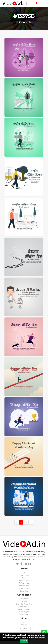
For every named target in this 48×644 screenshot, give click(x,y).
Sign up (24, 625)
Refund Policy (24, 583)
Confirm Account (24, 586)
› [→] (31, 522)
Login (24, 622)
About (24, 578)
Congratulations (24, 609)
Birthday (24, 601)
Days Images (24, 612)
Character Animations (24, 604)
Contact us (24, 591)
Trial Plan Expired (24, 588)
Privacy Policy (24, 575)
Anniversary (24, 599)
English (24, 629)
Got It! (24, 641)
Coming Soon (24, 607)
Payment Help (24, 581)
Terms (24, 573)
